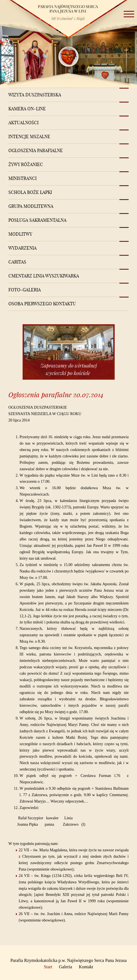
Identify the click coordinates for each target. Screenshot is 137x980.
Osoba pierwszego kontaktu (42, 304)
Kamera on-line (27, 109)
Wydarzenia (22, 248)
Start (48, 967)
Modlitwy (20, 234)
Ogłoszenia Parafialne (36, 150)
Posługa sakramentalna (37, 220)
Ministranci (22, 178)
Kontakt (86, 967)
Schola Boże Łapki (30, 192)
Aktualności (23, 123)
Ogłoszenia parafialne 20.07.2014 (56, 395)
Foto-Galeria (25, 290)
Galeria (65, 967)
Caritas (17, 262)
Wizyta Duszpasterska (35, 95)
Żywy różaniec (26, 164)
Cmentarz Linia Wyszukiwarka (44, 276)
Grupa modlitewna (31, 206)
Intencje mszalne (29, 136)
